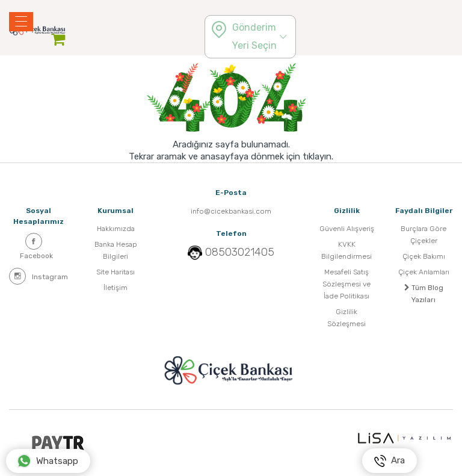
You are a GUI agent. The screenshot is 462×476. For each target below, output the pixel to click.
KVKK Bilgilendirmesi (346, 250)
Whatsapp (48, 461)
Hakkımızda (116, 229)
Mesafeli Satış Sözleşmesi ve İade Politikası (346, 284)
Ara (390, 461)
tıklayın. (318, 156)
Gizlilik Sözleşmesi (346, 318)
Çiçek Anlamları (424, 272)
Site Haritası (115, 272)
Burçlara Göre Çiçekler (423, 235)
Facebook (36, 246)
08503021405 (240, 252)
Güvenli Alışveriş (347, 229)
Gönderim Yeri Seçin (254, 36)
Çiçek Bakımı (424, 256)
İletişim (115, 288)
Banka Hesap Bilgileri (116, 250)
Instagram (38, 276)
